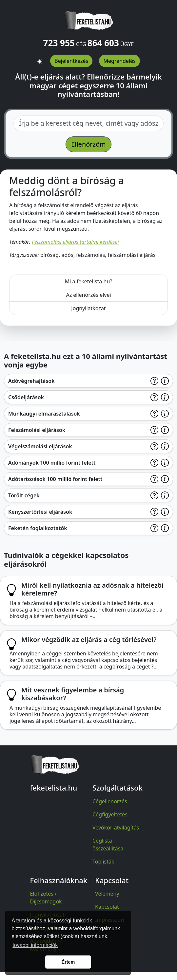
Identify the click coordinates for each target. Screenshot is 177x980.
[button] (40, 59)
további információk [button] (35, 945)
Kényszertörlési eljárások (40, 512)
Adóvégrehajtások (31, 381)
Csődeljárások (26, 397)
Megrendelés (119, 61)
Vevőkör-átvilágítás (116, 828)
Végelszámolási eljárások (40, 446)
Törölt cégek (24, 495)
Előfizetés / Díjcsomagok (46, 898)
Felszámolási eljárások (37, 430)
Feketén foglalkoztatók (38, 528)
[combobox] (88, 123)
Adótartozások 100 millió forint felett (55, 479)
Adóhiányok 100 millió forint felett (52, 463)
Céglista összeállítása (108, 845)
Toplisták (103, 862)
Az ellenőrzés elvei (88, 295)
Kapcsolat (107, 907)
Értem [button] (68, 962)
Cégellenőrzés (110, 801)
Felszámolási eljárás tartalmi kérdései (75, 242)
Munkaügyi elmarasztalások (44, 414)
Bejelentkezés (71, 61)
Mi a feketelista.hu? (89, 281)
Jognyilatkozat (88, 308)
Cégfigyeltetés (110, 814)
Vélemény (107, 894)
